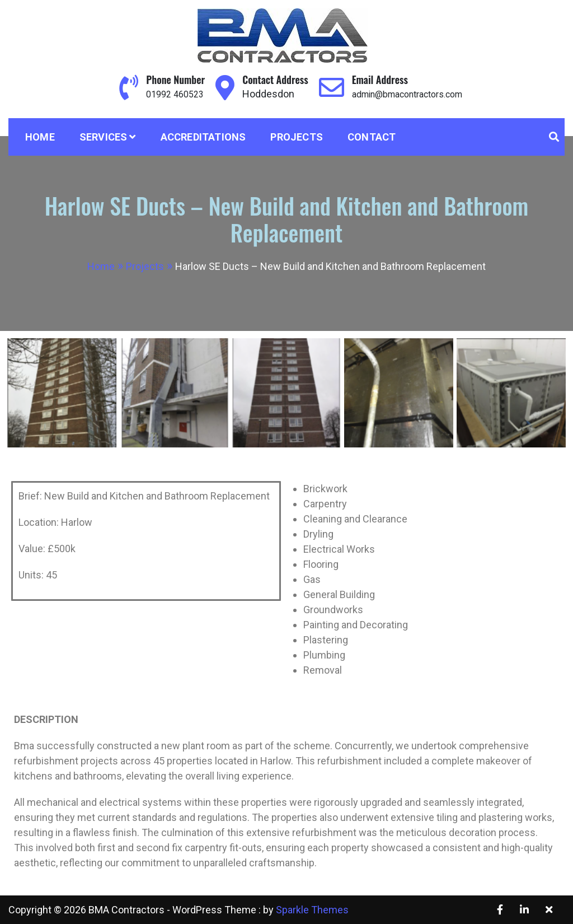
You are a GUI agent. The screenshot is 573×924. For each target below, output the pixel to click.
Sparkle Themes (312, 910)
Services (104, 137)
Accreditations (203, 137)
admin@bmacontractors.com (409, 94)
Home (40, 137)
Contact (372, 137)
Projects (297, 137)
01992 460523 (166, 94)
